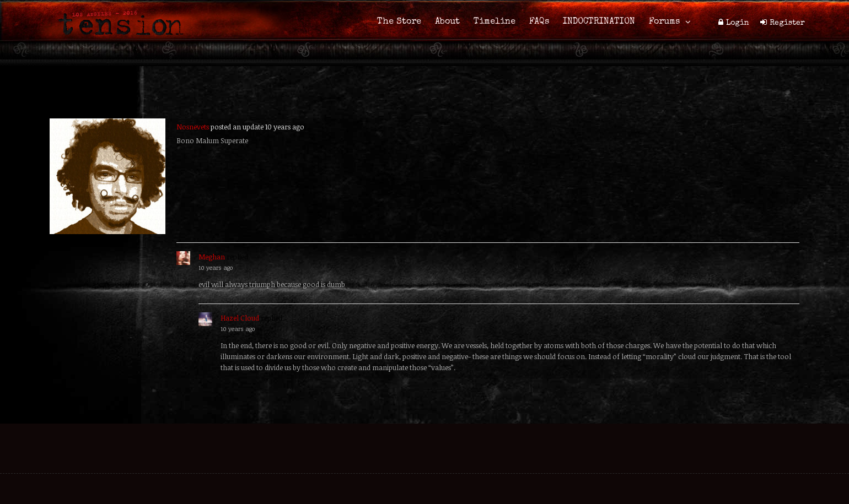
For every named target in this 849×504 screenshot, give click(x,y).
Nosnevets (193, 127)
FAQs (539, 22)
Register (787, 23)
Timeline (495, 22)
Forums (664, 22)
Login (738, 23)
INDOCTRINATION (599, 22)
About (447, 22)
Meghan (212, 257)
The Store (399, 22)
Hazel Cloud (240, 318)
